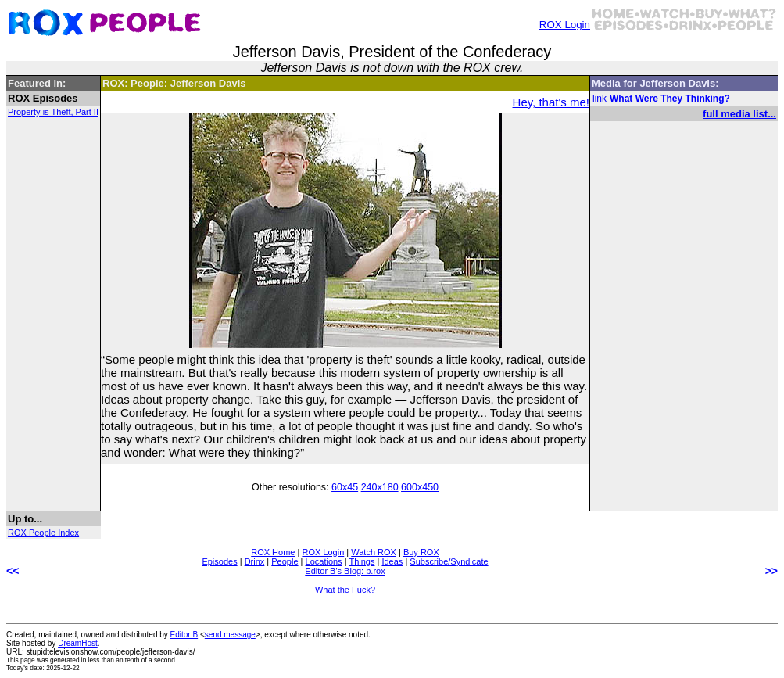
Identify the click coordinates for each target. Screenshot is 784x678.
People (285, 561)
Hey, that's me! (551, 102)
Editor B (184, 635)
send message (230, 635)
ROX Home (273, 552)
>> (771, 571)
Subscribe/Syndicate (449, 561)
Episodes (219, 561)
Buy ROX (421, 552)
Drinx (255, 561)
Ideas (392, 561)
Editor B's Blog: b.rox (345, 571)
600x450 (420, 487)
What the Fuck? (345, 590)
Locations (324, 561)
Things (362, 561)
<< (13, 571)
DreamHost (78, 643)
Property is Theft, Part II (53, 112)
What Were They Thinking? (670, 99)
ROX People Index (43, 533)
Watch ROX (374, 552)
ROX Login (565, 25)
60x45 (345, 487)
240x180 (380, 487)
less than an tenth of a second (132, 660)
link (600, 99)
